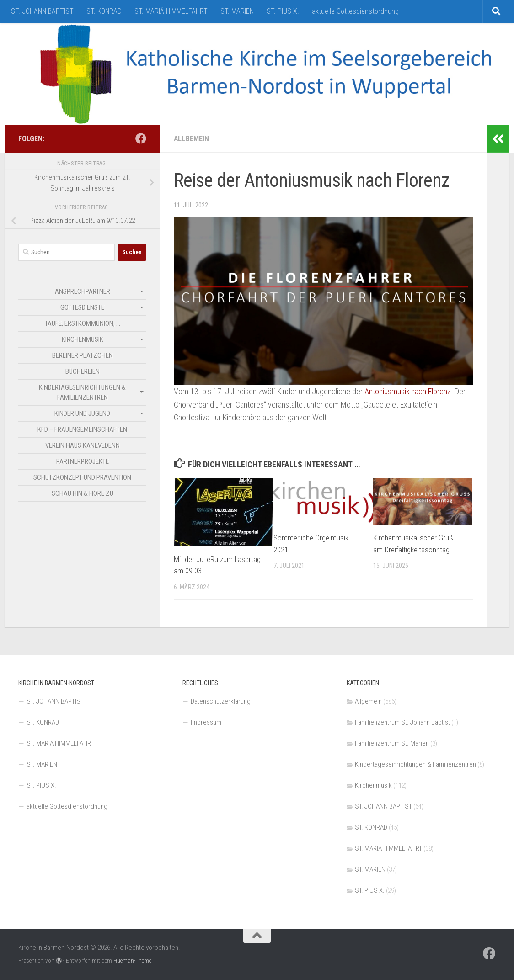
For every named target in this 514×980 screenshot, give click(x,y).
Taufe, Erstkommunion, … (83, 323)
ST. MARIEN (237, 11)
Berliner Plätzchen (83, 355)
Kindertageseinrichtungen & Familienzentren (82, 392)
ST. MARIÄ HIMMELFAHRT (171, 11)
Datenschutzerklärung (221, 701)
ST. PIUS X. (283, 11)
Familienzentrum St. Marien (392, 743)
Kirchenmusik (83, 339)
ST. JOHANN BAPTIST (42, 11)
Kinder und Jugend (82, 413)
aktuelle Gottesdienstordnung (355, 11)
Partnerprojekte (83, 461)
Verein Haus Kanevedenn (83, 445)
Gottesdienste (82, 307)
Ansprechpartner (83, 291)
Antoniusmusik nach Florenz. (409, 391)
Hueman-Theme (132, 961)
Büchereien (83, 371)
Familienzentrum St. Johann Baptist (402, 722)
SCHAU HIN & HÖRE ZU (83, 493)
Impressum (206, 722)
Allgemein (191, 139)
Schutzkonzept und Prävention (82, 477)
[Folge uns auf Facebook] (141, 138)
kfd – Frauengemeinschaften (82, 429)
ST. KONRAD (104, 11)
